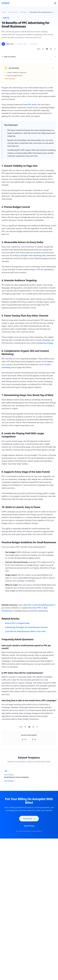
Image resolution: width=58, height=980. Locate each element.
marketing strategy (45, 343)
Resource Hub (13, 12)
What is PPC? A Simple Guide (17, 623)
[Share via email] (51, 49)
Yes (24, 739)
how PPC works (30, 104)
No (34, 739)
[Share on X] (43, 49)
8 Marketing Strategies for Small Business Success (26, 627)
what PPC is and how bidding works (38, 605)
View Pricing (29, 826)
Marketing (23, 12)
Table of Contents (29, 57)
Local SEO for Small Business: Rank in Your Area (25, 631)
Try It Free (29, 819)
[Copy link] (55, 49)
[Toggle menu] (55, 3)
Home (4, 12)
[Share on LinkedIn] (47, 49)
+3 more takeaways (10, 79)
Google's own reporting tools (33, 255)
